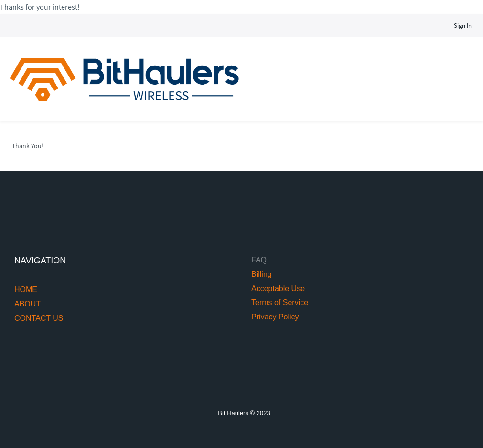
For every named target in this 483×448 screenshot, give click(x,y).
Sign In (463, 26)
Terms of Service (280, 302)
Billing (262, 274)
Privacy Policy (275, 317)
